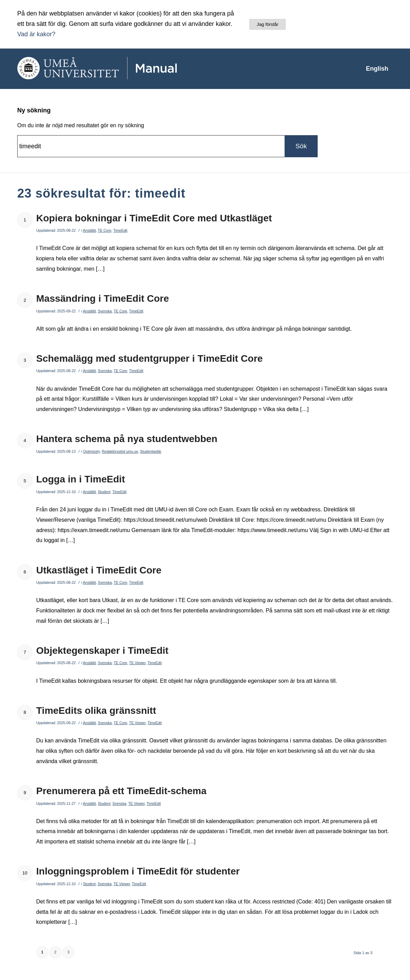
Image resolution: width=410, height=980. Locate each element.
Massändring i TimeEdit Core (102, 298)
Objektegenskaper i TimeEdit (102, 651)
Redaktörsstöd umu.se (120, 451)
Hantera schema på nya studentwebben (127, 439)
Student (104, 492)
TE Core (105, 230)
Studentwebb (151, 451)
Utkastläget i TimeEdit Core (99, 570)
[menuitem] (377, 69)
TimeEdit (120, 230)
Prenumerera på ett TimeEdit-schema (121, 791)
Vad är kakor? (36, 34)
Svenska (105, 311)
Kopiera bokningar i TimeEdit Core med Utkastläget (154, 218)
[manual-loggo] (117, 69)
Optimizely (91, 451)
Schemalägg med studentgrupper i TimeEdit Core (150, 358)
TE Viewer (137, 663)
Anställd (89, 230)
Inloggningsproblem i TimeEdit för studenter (138, 871)
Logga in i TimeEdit (81, 479)
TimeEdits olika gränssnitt (96, 711)
